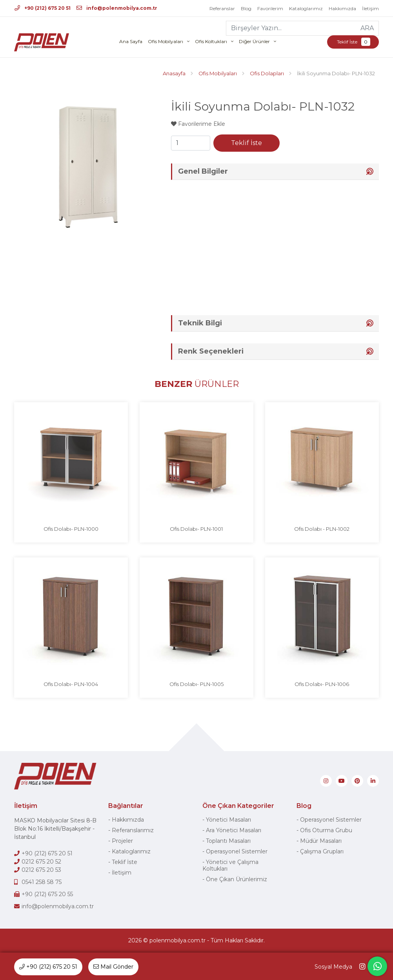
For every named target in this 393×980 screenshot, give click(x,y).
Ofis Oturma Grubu (326, 830)
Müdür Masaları (321, 841)
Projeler (122, 841)
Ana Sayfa (131, 41)
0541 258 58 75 (42, 882)
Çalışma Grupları (322, 851)
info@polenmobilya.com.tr (117, 8)
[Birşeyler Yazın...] (291, 28)
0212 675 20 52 (41, 862)
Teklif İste (353, 42)
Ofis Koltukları (211, 41)
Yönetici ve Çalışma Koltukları (230, 865)
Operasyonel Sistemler (237, 851)
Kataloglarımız (306, 8)
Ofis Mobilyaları (166, 41)
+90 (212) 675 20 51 (43, 8)
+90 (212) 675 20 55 (47, 894)
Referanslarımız (133, 830)
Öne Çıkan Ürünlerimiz (237, 879)
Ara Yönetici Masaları (234, 830)
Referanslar (222, 8)
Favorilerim (270, 8)
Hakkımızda (342, 8)
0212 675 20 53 (41, 870)
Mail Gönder (113, 967)
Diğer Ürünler (254, 41)
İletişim (370, 8)
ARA (367, 28)
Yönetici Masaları (228, 820)
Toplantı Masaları (228, 841)
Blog (246, 8)
